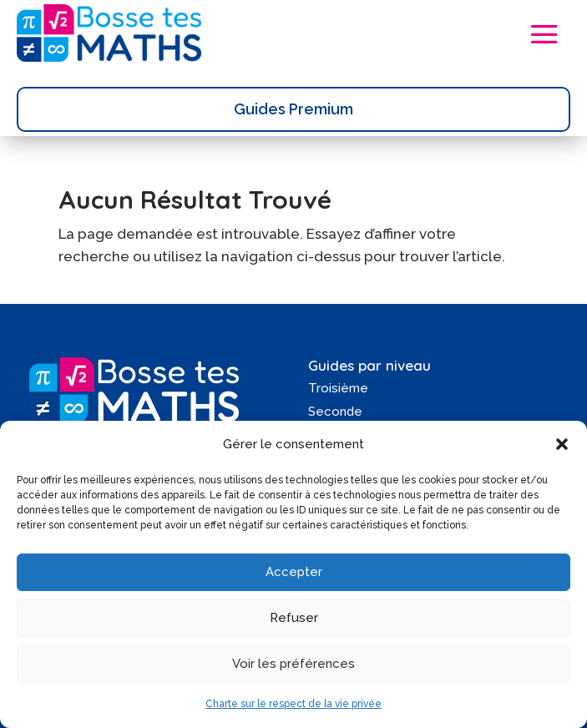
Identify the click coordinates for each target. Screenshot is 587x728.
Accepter (294, 572)
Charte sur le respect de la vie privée (293, 704)
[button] (562, 444)
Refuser (294, 618)
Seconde (335, 412)
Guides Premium (293, 109)
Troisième (338, 388)
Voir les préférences (293, 664)
